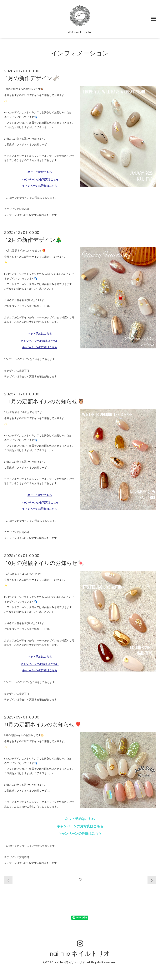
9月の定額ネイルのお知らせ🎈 (43, 725)
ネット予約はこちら (40, 172)
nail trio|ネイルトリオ (80, 954)
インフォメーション (80, 53)
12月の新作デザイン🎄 (34, 240)
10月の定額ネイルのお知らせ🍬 (45, 563)
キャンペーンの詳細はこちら (40, 186)
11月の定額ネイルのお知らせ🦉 (45, 401)
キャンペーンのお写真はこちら (40, 180)
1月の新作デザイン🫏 (32, 78)
